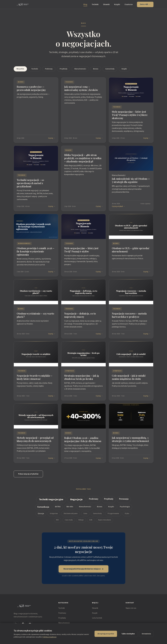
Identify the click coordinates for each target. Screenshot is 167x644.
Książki (117, 4)
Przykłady (64, 69)
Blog (85, 4)
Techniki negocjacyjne (51, 502)
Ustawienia (146, 634)
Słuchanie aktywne (71, 516)
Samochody (110, 69)
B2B (91, 522)
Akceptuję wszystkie (106, 634)
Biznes (96, 69)
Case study (69, 522)
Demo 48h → (145, 4)
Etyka (127, 516)
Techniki (95, 4)
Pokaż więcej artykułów (28, 474)
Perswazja (124, 501)
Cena (85, 516)
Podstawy (49, 69)
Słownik (106, 4)
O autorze (129, 4)
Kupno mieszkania (105, 522)
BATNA (58, 509)
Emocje (41, 516)
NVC (58, 522)
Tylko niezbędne (128, 634)
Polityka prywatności (49, 637)
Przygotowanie (113, 516)
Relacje (81, 522)
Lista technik (97, 618)
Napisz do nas (131, 608)
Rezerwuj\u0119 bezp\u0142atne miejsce (83, 569)
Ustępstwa (54, 516)
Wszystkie (20, 69)
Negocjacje (76, 502)
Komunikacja (43, 509)
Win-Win (70, 509)
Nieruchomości (80, 69)
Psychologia (125, 509)
